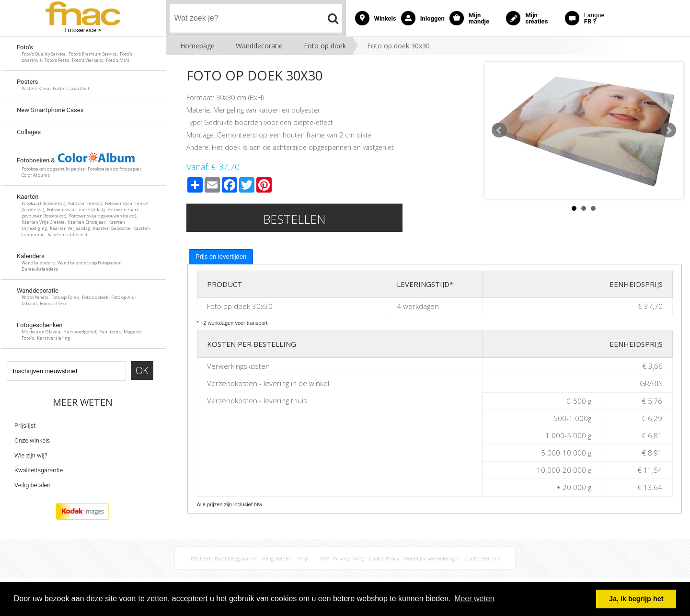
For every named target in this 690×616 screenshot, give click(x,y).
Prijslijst (25, 426)
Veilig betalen (32, 485)
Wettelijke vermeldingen (432, 558)
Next (668, 130)
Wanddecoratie (259, 46)
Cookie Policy (384, 558)
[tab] (221, 257)
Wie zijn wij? (31, 455)
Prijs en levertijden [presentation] (221, 257)
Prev (499, 130)
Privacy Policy (349, 558)
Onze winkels (32, 440)
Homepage (197, 46)
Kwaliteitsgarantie (39, 470)
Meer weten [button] (474, 599)
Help (302, 558)
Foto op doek (325, 46)
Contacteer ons (482, 558)
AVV (324, 558)
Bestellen (294, 219)
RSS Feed (201, 558)
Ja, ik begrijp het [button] (636, 599)
